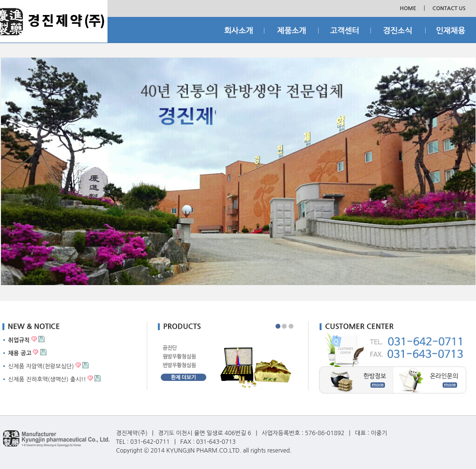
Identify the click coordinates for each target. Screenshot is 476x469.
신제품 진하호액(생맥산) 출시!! (47, 379)
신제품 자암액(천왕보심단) (41, 366)
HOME (408, 8)
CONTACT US (449, 8)
